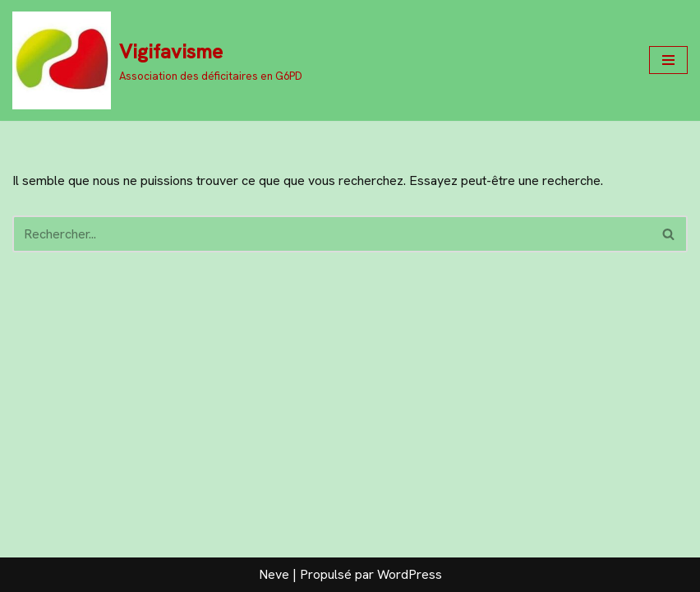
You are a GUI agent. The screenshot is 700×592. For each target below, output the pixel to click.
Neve (274, 574)
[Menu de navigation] (668, 60)
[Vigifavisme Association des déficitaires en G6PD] (157, 60)
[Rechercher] (332, 234)
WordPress (410, 574)
